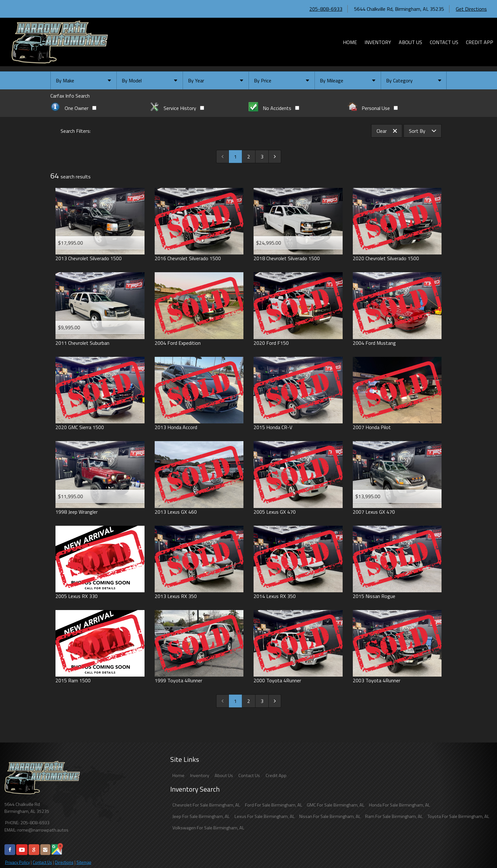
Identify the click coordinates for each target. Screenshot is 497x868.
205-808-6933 (326, 9)
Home (178, 775)
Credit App (276, 775)
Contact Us (42, 862)
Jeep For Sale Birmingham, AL (201, 816)
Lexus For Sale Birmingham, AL (265, 816)
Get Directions (471, 9)
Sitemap (84, 862)
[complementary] (478, 849)
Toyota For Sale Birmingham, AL (458, 816)
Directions (64, 862)
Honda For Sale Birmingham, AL (400, 805)
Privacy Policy (17, 862)
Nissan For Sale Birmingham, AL (330, 816)
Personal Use (373, 108)
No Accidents (274, 108)
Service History (177, 108)
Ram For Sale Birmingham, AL (394, 816)
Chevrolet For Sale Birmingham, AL (206, 805)
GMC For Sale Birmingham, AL (336, 805)
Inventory (200, 775)
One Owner (73, 108)
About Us (224, 775)
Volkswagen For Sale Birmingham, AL (208, 828)
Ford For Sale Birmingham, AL (274, 805)
